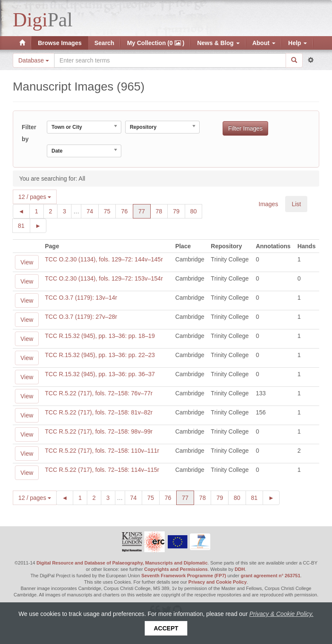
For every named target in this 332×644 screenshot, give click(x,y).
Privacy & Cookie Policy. (282, 614)
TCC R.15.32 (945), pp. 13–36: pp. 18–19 (100, 336)
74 (93, 211)
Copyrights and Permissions (176, 569)
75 (110, 211)
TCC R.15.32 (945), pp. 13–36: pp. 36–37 (100, 374)
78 (162, 211)
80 (196, 211)
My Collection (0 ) (156, 43)
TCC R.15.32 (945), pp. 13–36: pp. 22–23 (100, 355)
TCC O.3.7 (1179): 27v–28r (81, 317)
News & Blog (218, 43)
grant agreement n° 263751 (270, 576)
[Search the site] (170, 60)
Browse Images (60, 43)
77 (145, 211)
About (264, 43)
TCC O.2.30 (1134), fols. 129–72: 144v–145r (104, 259)
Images (269, 204)
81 (24, 225)
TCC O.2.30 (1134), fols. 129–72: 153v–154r (104, 278)
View (27, 262)
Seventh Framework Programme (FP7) (184, 576)
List (296, 204)
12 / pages (35, 197)
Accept (166, 628)
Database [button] (34, 60)
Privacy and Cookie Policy (218, 582)
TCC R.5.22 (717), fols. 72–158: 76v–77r (99, 393)
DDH (240, 569)
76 (127, 211)
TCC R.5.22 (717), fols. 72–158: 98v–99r (99, 431)
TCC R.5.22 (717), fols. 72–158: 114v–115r (102, 470)
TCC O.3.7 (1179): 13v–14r (81, 298)
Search (104, 43)
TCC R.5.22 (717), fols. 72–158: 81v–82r (99, 412)
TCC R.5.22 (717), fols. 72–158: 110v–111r (102, 451)
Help (298, 43)
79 (179, 211)
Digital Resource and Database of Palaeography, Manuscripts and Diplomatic (122, 563)
